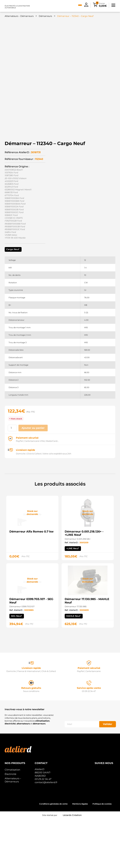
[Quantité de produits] (12, 477)
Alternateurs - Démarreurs (19, 16)
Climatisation (12, 819)
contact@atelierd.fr (46, 831)
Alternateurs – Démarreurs (13, 829)
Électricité (10, 823)
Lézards (72, 864)
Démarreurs (45, 16)
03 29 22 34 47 (43, 828)
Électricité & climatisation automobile (17, 7)
